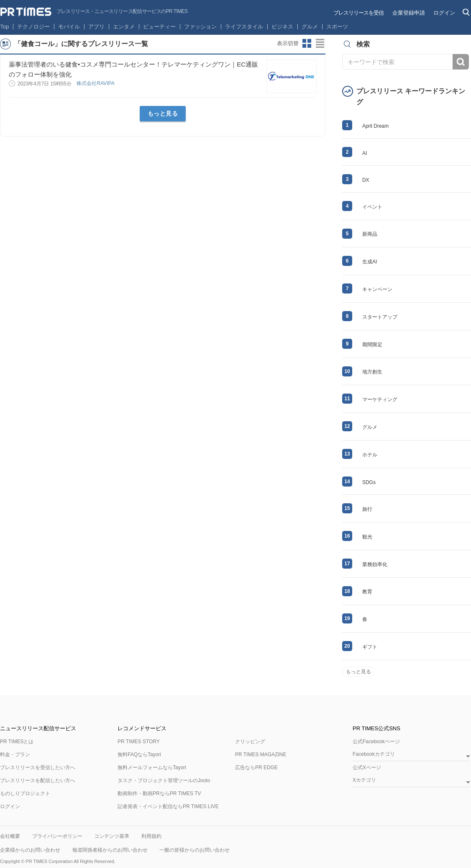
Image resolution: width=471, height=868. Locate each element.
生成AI (370, 262)
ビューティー (159, 27)
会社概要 (10, 836)
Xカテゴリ (364, 780)
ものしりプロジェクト (25, 793)
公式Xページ (367, 768)
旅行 (367, 509)
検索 (461, 62)
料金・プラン (15, 755)
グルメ (310, 27)
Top (5, 27)
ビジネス (282, 27)
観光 (367, 537)
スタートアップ (380, 317)
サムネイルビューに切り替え (307, 44)
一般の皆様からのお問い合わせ (195, 850)
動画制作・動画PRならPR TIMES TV (159, 793)
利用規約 (151, 836)
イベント (372, 207)
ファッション (200, 27)
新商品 (370, 234)
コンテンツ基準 (112, 836)
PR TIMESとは (17, 742)
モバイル (69, 27)
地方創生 (372, 372)
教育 (367, 592)
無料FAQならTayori (139, 755)
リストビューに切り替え (320, 44)
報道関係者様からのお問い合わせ (110, 850)
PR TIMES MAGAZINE (261, 755)
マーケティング (380, 399)
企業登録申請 (409, 13)
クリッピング (250, 742)
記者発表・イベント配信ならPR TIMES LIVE (168, 806)
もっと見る (163, 113)
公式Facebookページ (376, 742)
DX (366, 180)
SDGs (369, 482)
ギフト (370, 647)
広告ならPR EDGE (256, 768)
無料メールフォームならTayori (152, 768)
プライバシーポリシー (57, 836)
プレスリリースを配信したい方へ (38, 780)
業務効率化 (375, 564)
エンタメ (124, 27)
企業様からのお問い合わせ (30, 850)
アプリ (96, 27)
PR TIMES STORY (139, 742)
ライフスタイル (244, 27)
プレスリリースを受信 (358, 13)
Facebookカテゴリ (374, 754)
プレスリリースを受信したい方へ (38, 768)
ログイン (444, 13)
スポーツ (337, 27)
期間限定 (372, 345)
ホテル (370, 455)
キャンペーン (377, 289)
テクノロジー (33, 27)
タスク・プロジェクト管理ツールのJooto (164, 780)
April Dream (375, 126)
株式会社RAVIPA (96, 83)
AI (365, 153)
